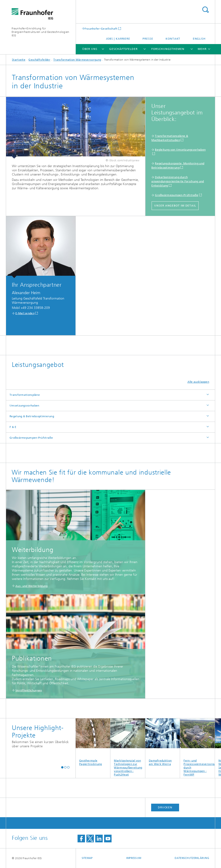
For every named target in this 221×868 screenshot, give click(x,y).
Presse (148, 39)
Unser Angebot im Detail (175, 206)
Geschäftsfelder (123, 49)
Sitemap (87, 858)
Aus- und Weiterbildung (32, 586)
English (199, 39)
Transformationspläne (25, 395)
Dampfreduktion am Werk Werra (163, 742)
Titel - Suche (205, 10)
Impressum (134, 858)
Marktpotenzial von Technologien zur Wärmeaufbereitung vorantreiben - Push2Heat (128, 747)
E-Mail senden (25, 313)
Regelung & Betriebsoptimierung (32, 416)
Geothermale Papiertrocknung (93, 742)
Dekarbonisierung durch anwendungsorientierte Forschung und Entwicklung (178, 181)
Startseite (19, 60)
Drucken (165, 807)
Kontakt (173, 39)
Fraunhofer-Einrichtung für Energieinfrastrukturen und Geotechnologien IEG (41, 32)
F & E (13, 427)
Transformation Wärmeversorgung (77, 60)
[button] (62, 767)
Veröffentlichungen (29, 690)
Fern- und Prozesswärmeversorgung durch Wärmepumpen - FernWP (197, 747)
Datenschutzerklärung (192, 858)
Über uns (90, 49)
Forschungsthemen (168, 49)
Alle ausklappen (198, 382)
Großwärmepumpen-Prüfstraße (177, 195)
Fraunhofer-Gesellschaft (101, 29)
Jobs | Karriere (118, 39)
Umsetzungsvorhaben (24, 406)
